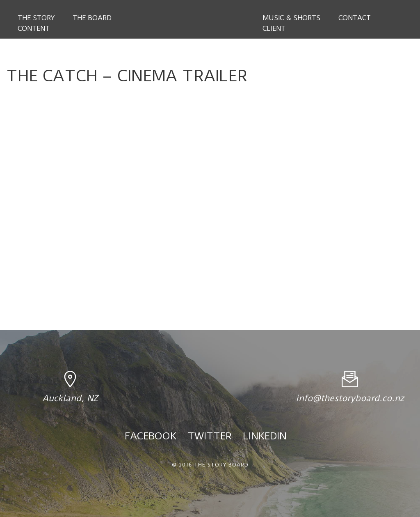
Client (274, 28)
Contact (355, 18)
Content (34, 28)
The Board (92, 18)
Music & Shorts (291, 18)
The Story (36, 18)
